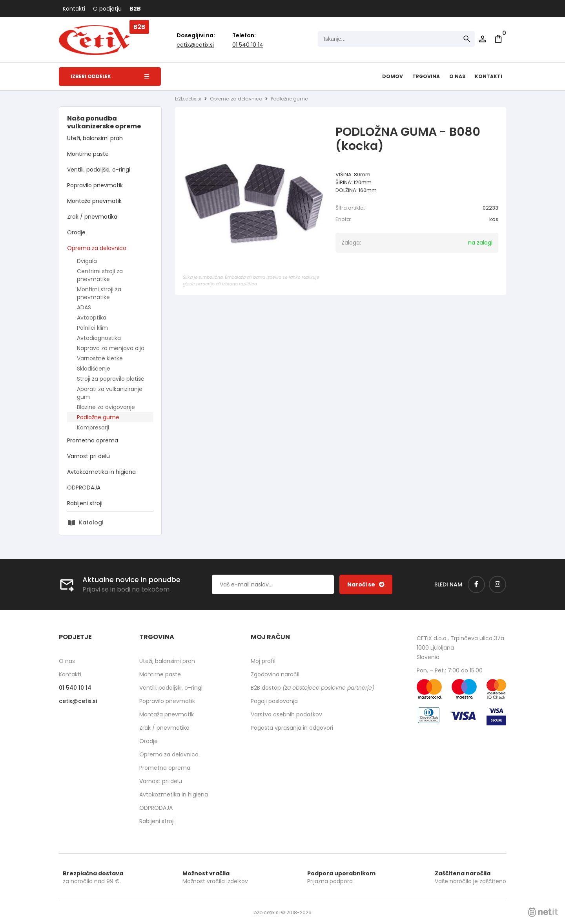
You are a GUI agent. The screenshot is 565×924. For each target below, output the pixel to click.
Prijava (483, 39)
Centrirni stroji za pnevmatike (100, 275)
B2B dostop (313, 688)
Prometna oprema (93, 440)
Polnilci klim (92, 328)
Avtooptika (92, 318)
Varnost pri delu (88, 456)
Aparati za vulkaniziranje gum (110, 393)
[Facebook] (476, 584)
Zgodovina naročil (275, 674)
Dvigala (87, 261)
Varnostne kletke (100, 358)
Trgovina (426, 76)
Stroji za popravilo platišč (111, 379)
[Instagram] (498, 584)
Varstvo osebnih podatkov (286, 714)
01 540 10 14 (248, 45)
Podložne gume (98, 417)
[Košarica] (498, 39)
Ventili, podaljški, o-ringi (99, 170)
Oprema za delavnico (97, 248)
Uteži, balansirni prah (95, 138)
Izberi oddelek (110, 76)
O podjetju (107, 9)
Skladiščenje (94, 369)
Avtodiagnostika (99, 338)
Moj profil (263, 661)
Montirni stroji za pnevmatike (99, 293)
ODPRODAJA (84, 488)
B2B (135, 9)
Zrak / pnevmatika (92, 217)
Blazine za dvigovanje (106, 407)
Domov (393, 76)
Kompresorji (93, 427)
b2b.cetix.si (188, 99)
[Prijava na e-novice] (366, 584)
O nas (457, 76)
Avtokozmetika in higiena (101, 472)
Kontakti (74, 9)
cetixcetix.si (195, 45)
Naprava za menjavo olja (111, 348)
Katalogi (91, 522)
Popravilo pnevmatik (95, 185)
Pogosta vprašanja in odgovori (292, 728)
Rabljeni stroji (85, 503)
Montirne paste (88, 154)
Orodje (76, 232)
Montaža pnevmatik (94, 201)
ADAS (84, 307)
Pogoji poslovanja (274, 701)
